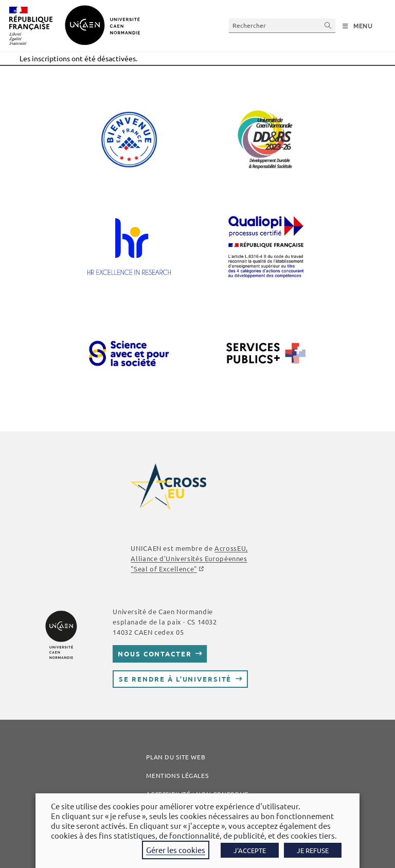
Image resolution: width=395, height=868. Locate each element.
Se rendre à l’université (175, 679)
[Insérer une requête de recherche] (282, 25)
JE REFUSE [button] (313, 850)
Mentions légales (177, 775)
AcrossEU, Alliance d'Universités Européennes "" (189, 558)
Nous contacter (155, 654)
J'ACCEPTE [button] (250, 850)
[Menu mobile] (358, 26)
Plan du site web (176, 757)
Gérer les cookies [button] (176, 850)
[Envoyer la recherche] (328, 25)
